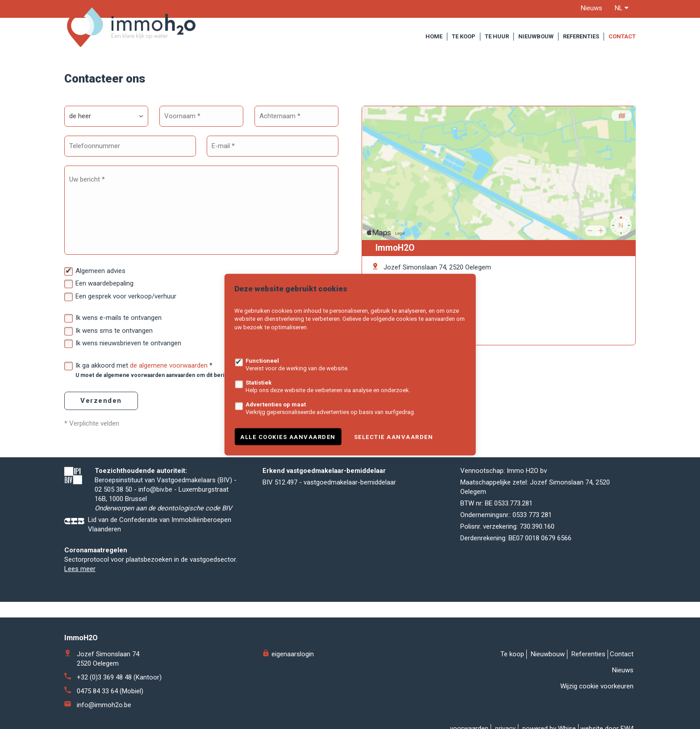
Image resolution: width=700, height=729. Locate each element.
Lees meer (80, 569)
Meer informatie (255, 344)
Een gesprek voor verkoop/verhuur (126, 296)
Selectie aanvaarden (394, 437)
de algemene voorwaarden (169, 365)
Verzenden (101, 401)
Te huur (497, 36)
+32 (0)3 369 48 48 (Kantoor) (119, 677)
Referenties (581, 36)
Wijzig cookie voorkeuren (597, 686)
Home (434, 36)
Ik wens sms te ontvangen (114, 331)
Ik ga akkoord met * (182, 370)
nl (622, 8)
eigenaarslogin (288, 654)
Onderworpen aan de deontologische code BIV (163, 508)
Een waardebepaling (104, 283)
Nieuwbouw (536, 36)
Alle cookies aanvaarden (288, 437)
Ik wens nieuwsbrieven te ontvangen (128, 343)
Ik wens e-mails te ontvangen (119, 318)
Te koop (464, 36)
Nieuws (592, 8)
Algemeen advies (100, 271)
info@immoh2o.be (104, 705)
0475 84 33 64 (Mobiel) (110, 691)
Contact (622, 36)
